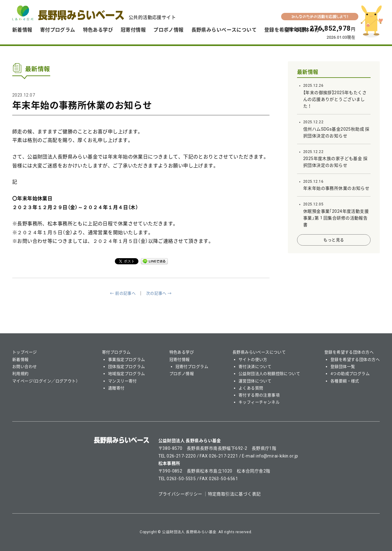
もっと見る (334, 240)
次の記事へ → (159, 293)
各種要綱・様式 (345, 381)
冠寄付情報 (133, 30)
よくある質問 (251, 388)
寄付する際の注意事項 (259, 395)
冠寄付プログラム (192, 367)
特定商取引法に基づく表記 (234, 494)
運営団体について (255, 381)
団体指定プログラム (127, 367)
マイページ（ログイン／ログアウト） (45, 381)
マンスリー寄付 (123, 381)
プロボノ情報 (169, 30)
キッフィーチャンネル (259, 402)
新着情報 (22, 30)
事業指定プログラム (127, 360)
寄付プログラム (58, 30)
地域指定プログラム (127, 374)
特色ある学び (98, 30)
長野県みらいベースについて (224, 30)
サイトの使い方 (253, 360)
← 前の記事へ (123, 293)
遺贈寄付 (116, 388)
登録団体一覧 (343, 367)
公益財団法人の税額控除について (269, 374)
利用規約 (21, 374)
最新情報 (308, 72)
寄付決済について (255, 367)
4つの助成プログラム (350, 374)
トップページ (25, 352)
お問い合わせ (25, 367)
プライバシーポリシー (180, 494)
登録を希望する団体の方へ (349, 352)
